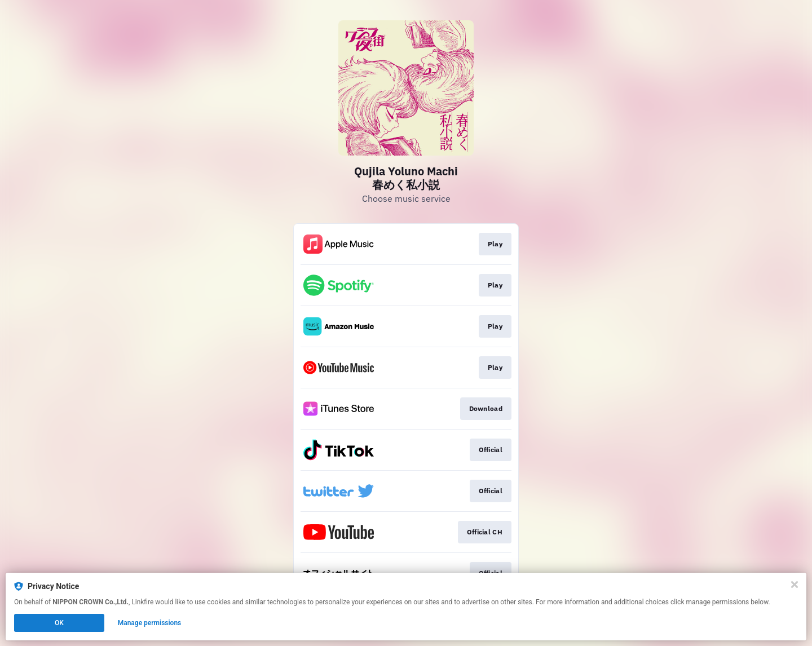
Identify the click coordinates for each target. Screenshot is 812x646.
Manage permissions (150, 623)
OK (59, 623)
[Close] (795, 585)
